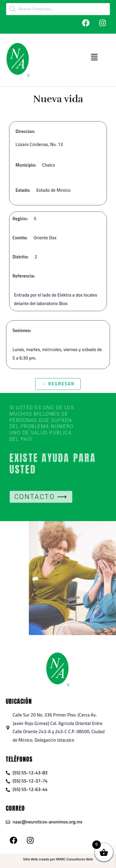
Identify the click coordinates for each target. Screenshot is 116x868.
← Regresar (58, 384)
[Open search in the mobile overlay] (58, 9)
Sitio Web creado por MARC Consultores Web (58, 860)
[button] (94, 57)
